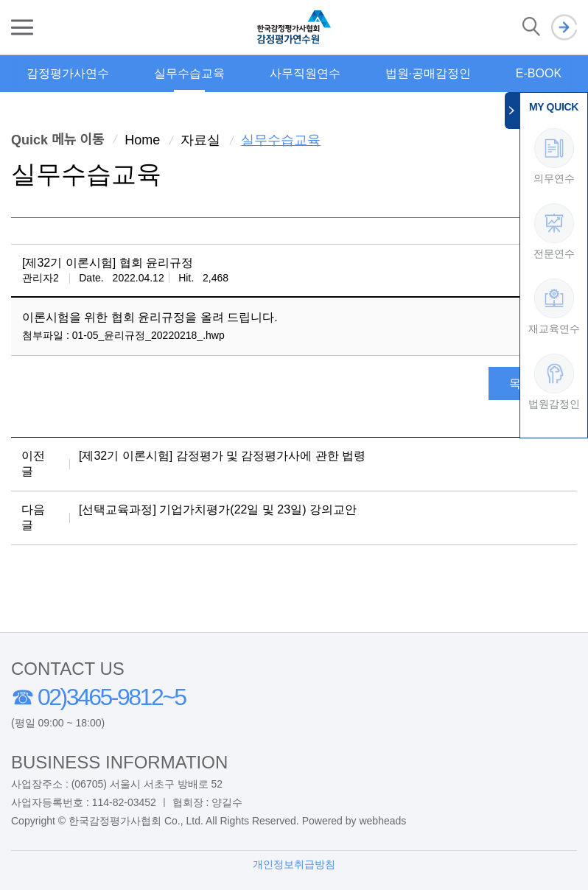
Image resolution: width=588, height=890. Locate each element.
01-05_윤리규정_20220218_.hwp (148, 335)
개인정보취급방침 (294, 864)
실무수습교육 (189, 73)
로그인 (564, 28)
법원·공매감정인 (428, 73)
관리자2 (41, 278)
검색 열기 (531, 27)
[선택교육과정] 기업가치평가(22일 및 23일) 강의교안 (218, 509)
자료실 (200, 140)
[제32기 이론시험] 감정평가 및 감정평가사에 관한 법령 (222, 456)
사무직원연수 (305, 73)
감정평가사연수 (68, 73)
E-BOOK (539, 73)
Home (142, 140)
